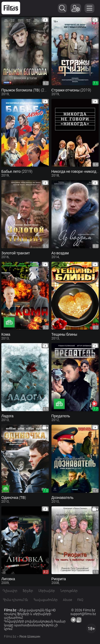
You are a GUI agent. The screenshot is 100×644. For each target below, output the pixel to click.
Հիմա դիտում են (15, 600)
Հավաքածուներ (45, 600)
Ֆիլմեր (28, 591)
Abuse (67, 600)
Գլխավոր (10, 591)
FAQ (80, 600)
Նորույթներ (69, 591)
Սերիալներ (47, 591)
